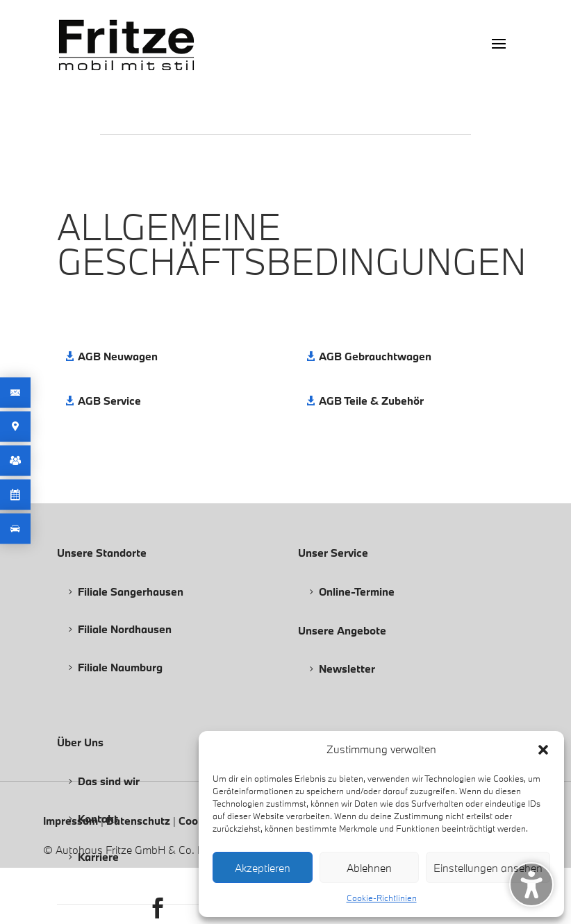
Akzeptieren (263, 868)
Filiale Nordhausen (125, 629)
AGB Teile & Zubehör (371, 401)
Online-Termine (357, 591)
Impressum (72, 821)
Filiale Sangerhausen (131, 591)
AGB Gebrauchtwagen (375, 356)
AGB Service (109, 401)
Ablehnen (369, 868)
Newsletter (347, 669)
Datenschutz (140, 821)
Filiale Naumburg (120, 667)
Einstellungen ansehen (488, 868)
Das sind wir (109, 781)
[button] (543, 750)
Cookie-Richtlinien (382, 898)
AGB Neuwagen (118, 356)
